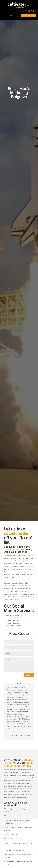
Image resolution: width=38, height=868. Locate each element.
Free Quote (29, 15)
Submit (29, 675)
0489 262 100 (29, 11)
